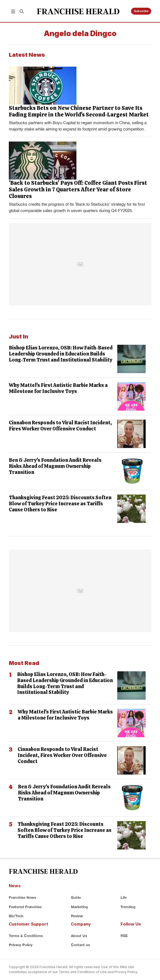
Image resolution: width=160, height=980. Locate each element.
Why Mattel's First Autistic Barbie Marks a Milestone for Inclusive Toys (58, 388)
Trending (128, 907)
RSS (124, 936)
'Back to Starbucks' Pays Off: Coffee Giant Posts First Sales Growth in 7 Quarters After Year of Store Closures (78, 189)
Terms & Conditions (26, 936)
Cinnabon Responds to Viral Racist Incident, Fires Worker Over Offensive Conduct (60, 426)
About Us (79, 936)
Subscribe (141, 11)
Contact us (80, 945)
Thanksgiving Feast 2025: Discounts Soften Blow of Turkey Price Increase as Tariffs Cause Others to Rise (60, 503)
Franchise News (22, 897)
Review (77, 916)
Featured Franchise (25, 907)
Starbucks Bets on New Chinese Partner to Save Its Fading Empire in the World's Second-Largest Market (79, 111)
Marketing (79, 907)
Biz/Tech (16, 916)
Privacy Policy (21, 945)
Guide (76, 897)
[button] (13, 11)
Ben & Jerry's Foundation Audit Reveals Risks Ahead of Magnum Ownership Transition (55, 466)
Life (124, 897)
